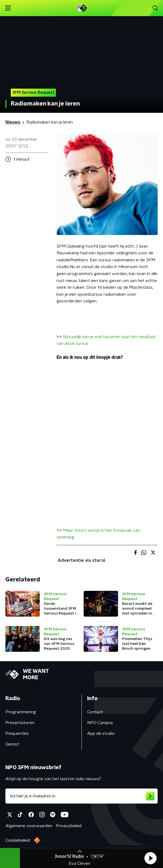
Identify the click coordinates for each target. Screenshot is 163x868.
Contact (95, 712)
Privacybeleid (69, 826)
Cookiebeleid (18, 840)
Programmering (21, 712)
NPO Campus (100, 723)
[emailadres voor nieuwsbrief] (81, 796)
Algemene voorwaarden (29, 826)
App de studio (101, 733)
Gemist (12, 744)
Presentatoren (20, 723)
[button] (150, 858)
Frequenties (17, 733)
